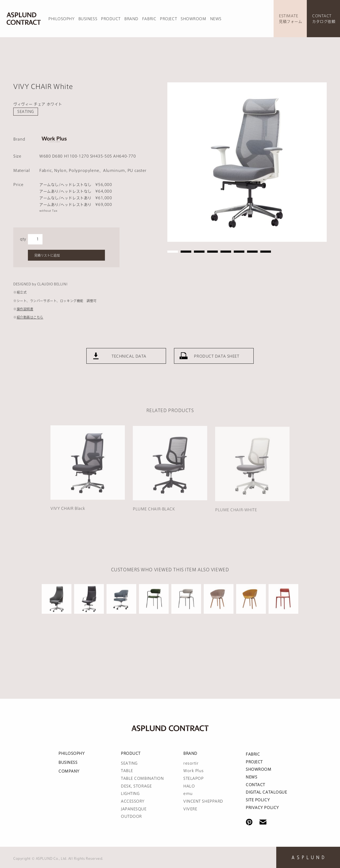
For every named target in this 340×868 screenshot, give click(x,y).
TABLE (127, 771)
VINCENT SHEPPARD (203, 801)
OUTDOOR (131, 816)
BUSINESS (88, 19)
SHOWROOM (193, 19)
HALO (189, 786)
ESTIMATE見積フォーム (290, 19)
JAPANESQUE (134, 809)
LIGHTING (130, 794)
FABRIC (149, 19)
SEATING (26, 112)
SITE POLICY (258, 800)
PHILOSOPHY (61, 19)
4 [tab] (212, 252)
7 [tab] (252, 252)
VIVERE (190, 809)
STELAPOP (193, 778)
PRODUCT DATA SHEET (216, 367)
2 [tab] (186, 252)
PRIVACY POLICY (262, 808)
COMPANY (69, 771)
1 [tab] (173, 252)
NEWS (216, 19)
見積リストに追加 (47, 255)
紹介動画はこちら (30, 317)
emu (188, 794)
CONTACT (255, 785)
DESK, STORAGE (136, 786)
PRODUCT (111, 19)
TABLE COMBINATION (142, 778)
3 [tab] (199, 252)
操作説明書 (25, 309)
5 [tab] (226, 252)
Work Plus (194, 771)
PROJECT (168, 19)
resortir (191, 763)
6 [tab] (239, 252)
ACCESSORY (133, 801)
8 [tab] (266, 252)
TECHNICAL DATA (129, 367)
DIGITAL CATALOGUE (266, 792)
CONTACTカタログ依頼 (324, 19)
